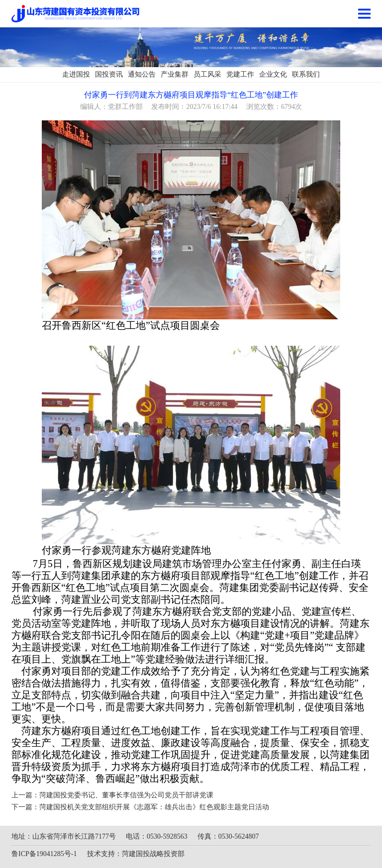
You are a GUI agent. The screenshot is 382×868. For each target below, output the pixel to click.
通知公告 (142, 74)
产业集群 (175, 74)
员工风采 (207, 74)
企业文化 (273, 74)
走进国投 (76, 74)
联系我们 (306, 74)
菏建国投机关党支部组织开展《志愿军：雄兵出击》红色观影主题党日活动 (154, 807)
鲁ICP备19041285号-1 (44, 854)
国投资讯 (109, 74)
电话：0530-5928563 (157, 836)
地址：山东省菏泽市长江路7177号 (64, 836)
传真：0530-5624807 (228, 836)
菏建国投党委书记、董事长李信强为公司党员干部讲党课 (126, 795)
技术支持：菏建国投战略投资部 (136, 854)
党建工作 (240, 74)
